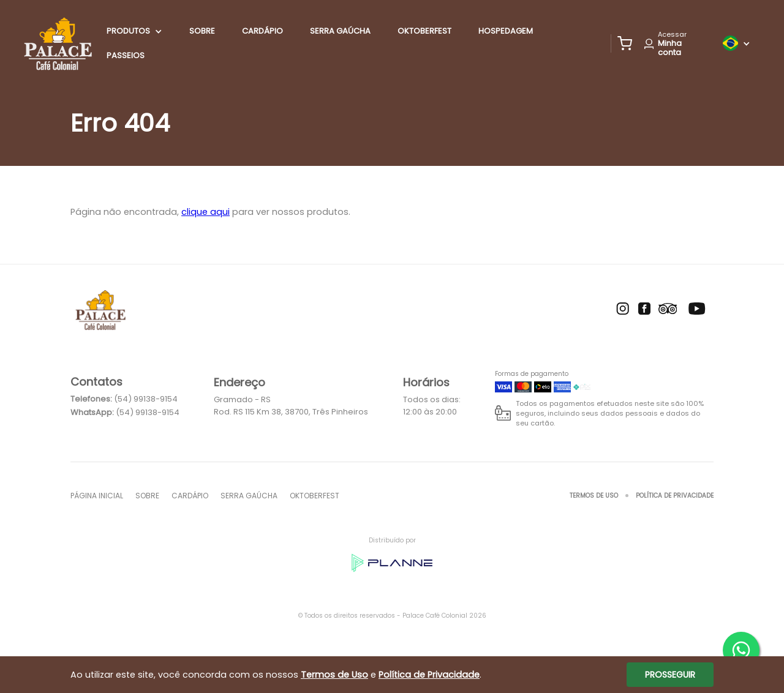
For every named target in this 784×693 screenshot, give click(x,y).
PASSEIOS (126, 55)
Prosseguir (670, 675)
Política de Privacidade (675, 496)
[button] (625, 43)
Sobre (202, 31)
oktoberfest (424, 31)
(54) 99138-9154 (146, 399)
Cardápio (262, 31)
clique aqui (205, 212)
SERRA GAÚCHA (340, 31)
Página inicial (97, 496)
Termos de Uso (594, 496)
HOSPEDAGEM (506, 31)
